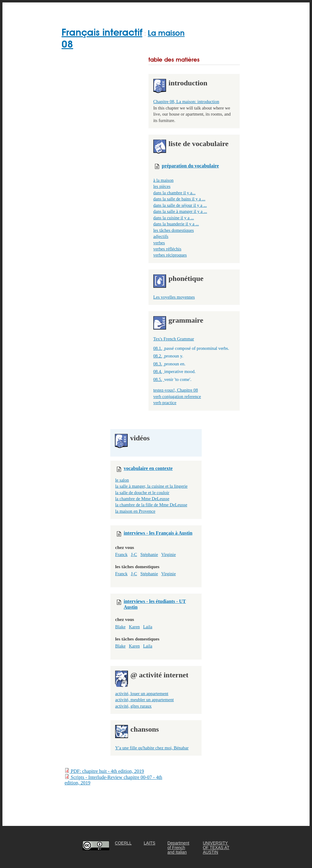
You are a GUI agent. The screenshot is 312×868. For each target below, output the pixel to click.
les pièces (162, 186)
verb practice (165, 403)
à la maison (163, 180)
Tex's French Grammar (174, 339)
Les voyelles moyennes (174, 297)
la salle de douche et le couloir (142, 493)
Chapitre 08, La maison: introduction (186, 102)
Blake (120, 627)
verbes (159, 243)
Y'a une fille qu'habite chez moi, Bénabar (152, 748)
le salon (122, 480)
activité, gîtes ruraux (133, 706)
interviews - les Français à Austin (158, 533)
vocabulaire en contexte (148, 468)
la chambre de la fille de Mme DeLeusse (151, 505)
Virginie (168, 554)
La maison (166, 33)
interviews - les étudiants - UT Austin (155, 602)
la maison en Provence (135, 511)
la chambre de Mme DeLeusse (142, 499)
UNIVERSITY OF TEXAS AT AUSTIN (216, 848)
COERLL (123, 843)
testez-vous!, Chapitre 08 (175, 390)
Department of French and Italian (179, 848)
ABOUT (216, 10)
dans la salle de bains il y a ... (179, 199)
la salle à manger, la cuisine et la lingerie (151, 486)
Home (69, 10)
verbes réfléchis (167, 249)
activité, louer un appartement (142, 694)
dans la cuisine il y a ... (174, 218)
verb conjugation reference (177, 396)
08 (67, 44)
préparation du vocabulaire (190, 166)
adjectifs (161, 236)
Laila (148, 627)
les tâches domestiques (174, 230)
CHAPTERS (140, 10)
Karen (134, 627)
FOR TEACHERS (180, 10)
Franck (121, 554)
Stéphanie (149, 554)
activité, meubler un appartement (144, 700)
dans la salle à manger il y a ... (180, 211)
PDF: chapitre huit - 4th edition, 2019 (104, 771)
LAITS (150, 843)
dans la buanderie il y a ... (176, 224)
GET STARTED (102, 10)
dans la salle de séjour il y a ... (180, 205)
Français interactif (102, 32)
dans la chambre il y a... (174, 193)
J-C (134, 554)
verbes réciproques (170, 255)
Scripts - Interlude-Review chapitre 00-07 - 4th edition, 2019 (113, 780)
